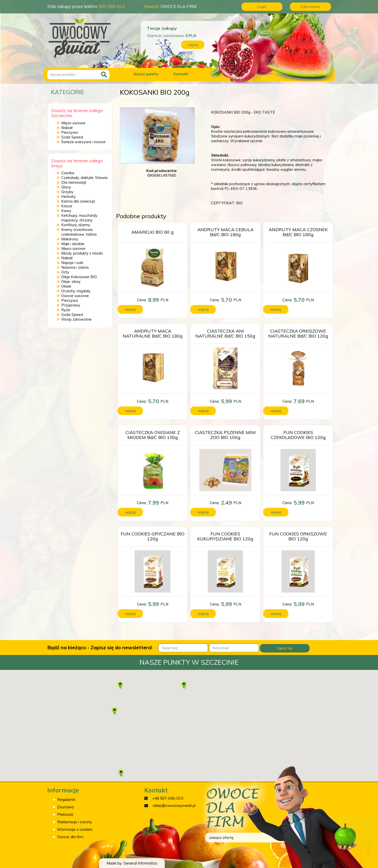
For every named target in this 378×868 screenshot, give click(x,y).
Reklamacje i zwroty (75, 822)
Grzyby (67, 192)
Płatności (65, 814)
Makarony (70, 239)
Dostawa (65, 807)
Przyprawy (71, 305)
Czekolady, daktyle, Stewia (84, 178)
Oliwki (66, 286)
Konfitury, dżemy (76, 225)
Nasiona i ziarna (75, 267)
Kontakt (181, 74)
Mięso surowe (73, 123)
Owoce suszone (75, 296)
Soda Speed (72, 137)
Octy (65, 272)
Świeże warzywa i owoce (83, 142)
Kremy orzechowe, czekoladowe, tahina (79, 232)
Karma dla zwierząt (78, 201)
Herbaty (68, 196)
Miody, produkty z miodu (82, 253)
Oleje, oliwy (71, 282)
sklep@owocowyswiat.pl (174, 805)
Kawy (66, 211)
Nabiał (67, 128)
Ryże (66, 310)
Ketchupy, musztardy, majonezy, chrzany (80, 218)
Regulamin (66, 800)
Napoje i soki (72, 263)
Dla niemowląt (74, 182)
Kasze (67, 206)
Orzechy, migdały (76, 291)
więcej (193, 45)
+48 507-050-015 (168, 798)
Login (262, 7)
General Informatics (140, 863)
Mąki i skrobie (73, 244)
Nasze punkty (146, 74)
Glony (66, 187)
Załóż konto (310, 7)
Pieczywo (70, 132)
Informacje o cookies (75, 829)
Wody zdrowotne (76, 319)
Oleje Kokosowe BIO (79, 277)
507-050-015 (112, 6)
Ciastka (68, 173)
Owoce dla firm (70, 837)
